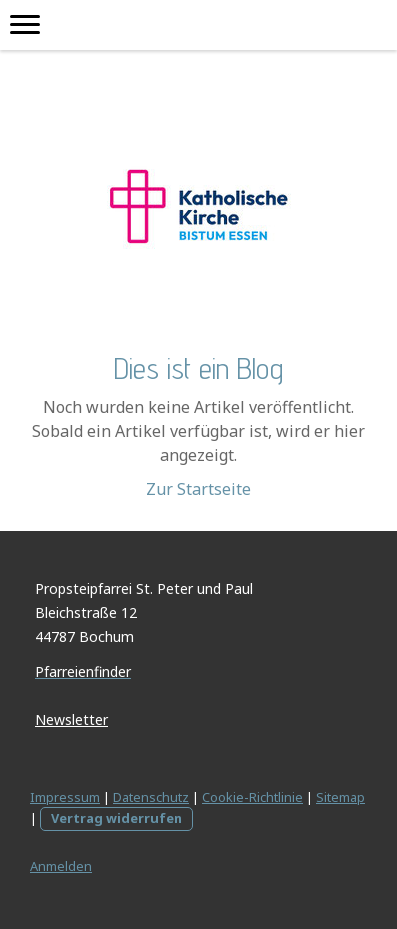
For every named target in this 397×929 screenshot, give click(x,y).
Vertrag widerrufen (116, 818)
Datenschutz (151, 797)
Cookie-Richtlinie (252, 797)
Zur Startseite (198, 489)
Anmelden (61, 866)
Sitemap (340, 797)
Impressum (65, 797)
